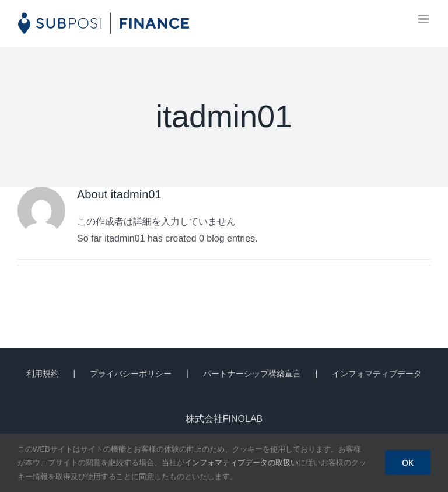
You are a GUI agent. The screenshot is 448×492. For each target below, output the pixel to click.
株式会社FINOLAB (224, 419)
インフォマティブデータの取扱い (241, 463)
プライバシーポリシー (131, 374)
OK (408, 463)
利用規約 (43, 374)
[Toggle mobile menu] (424, 19)
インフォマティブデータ (377, 374)
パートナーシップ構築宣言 (252, 374)
